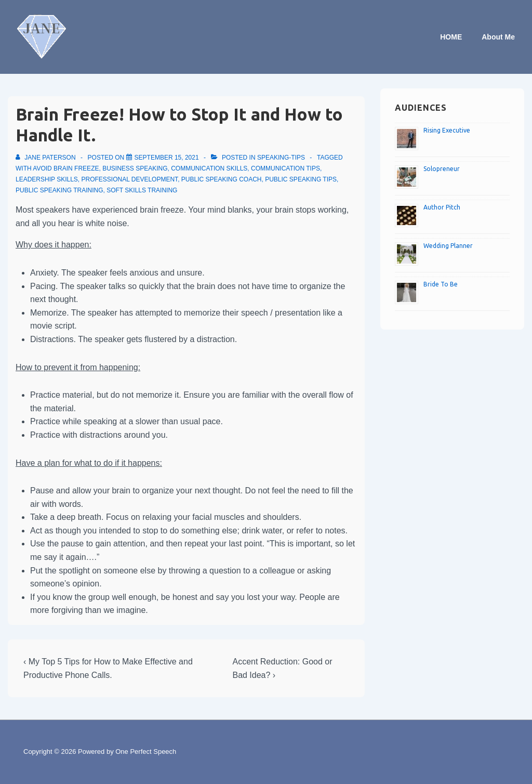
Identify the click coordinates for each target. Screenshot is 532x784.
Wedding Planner (448, 246)
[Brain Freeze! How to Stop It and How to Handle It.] (167, 158)
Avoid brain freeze (66, 168)
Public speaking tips (301, 179)
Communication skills (209, 168)
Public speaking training (59, 190)
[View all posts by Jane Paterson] (46, 158)
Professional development (130, 179)
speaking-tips (281, 158)
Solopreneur (442, 169)
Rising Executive (447, 130)
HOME (451, 37)
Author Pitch (442, 207)
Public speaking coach (222, 179)
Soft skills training (142, 190)
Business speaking (135, 168)
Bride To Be (441, 284)
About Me (498, 37)
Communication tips (285, 168)
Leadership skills (47, 179)
